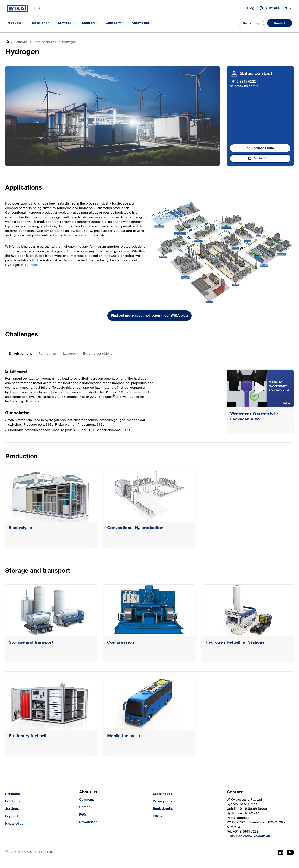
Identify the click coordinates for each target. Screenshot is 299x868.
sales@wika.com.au (245, 86)
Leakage (70, 354)
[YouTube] (290, 852)
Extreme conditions (97, 354)
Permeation (47, 354)
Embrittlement (20, 354)
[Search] (81, 9)
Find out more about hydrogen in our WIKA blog (149, 316)
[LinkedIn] (281, 852)
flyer (34, 265)
